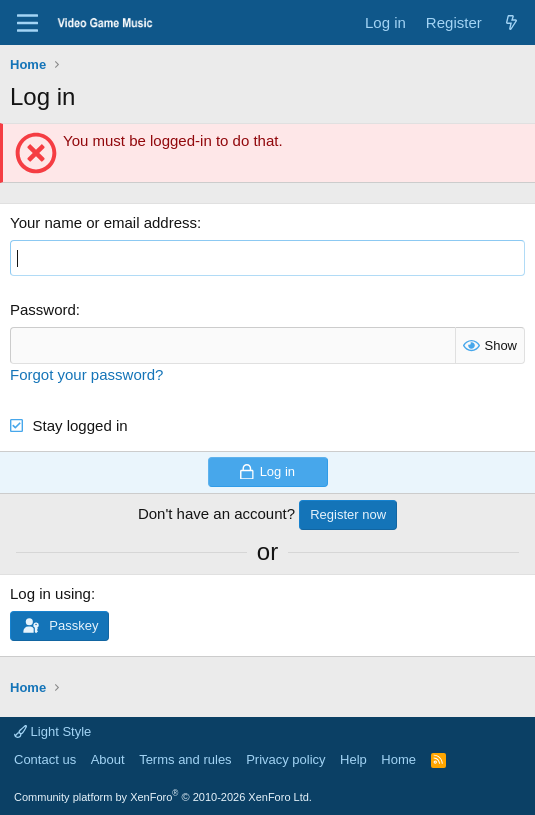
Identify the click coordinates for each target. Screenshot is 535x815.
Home (398, 759)
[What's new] (511, 22)
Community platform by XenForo (163, 797)
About (108, 759)
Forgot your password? (86, 374)
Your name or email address (103, 222)
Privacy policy (285, 759)
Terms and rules (185, 759)
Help (353, 759)
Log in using (50, 593)
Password (43, 309)
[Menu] (27, 23)
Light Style (52, 731)
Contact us (45, 759)
